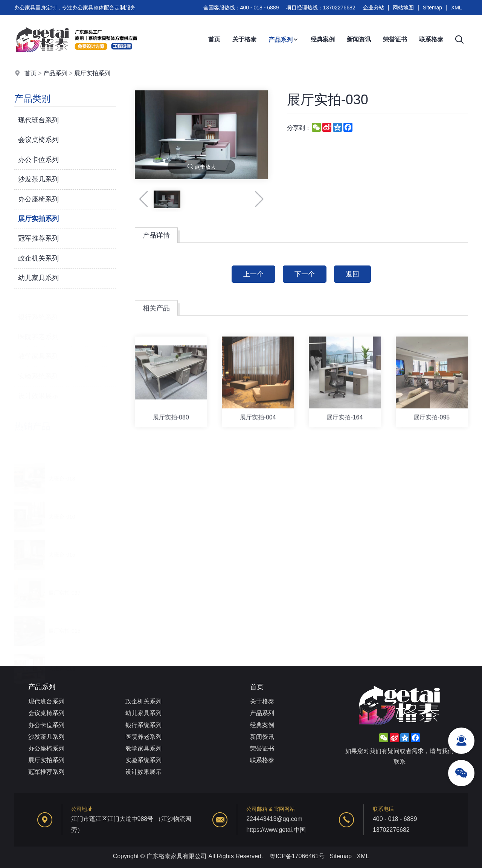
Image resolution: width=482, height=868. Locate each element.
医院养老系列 (38, 328)
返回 (352, 274)
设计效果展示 (38, 387)
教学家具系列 (38, 348)
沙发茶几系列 (38, 179)
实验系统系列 (38, 367)
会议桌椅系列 (38, 140)
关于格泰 (244, 39)
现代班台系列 (38, 120)
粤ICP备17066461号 (297, 856)
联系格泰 (431, 39)
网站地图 (403, 8)
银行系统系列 (38, 308)
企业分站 (374, 8)
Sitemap (432, 8)
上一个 (253, 274)
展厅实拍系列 (92, 73)
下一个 (305, 274)
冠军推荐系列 (38, 239)
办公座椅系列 (38, 199)
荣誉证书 (395, 39)
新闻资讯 (359, 39)
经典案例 (323, 39)
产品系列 (284, 40)
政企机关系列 (38, 258)
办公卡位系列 (38, 160)
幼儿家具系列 (38, 278)
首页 (214, 39)
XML (457, 8)
